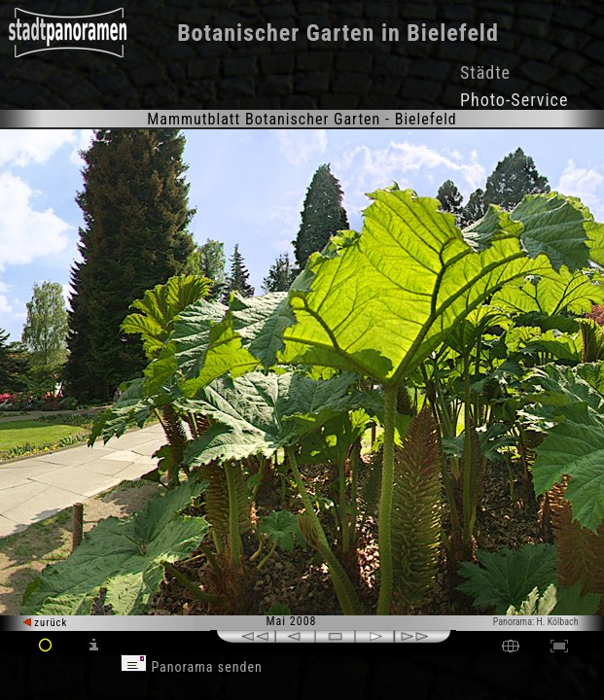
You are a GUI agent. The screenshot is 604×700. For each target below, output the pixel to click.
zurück (45, 623)
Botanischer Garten (276, 33)
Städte (485, 72)
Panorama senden (192, 667)
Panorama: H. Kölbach (536, 622)
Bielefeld (453, 33)
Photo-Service (514, 100)
